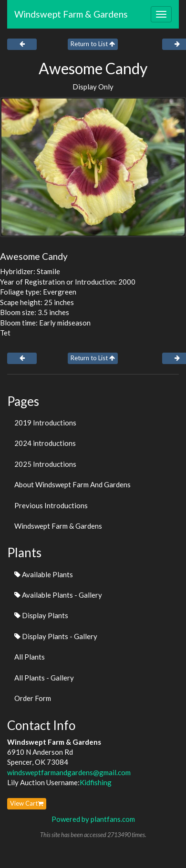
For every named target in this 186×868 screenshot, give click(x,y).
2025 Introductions (45, 464)
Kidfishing (96, 782)
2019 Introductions (45, 423)
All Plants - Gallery (44, 678)
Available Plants (44, 574)
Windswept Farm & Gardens (71, 14)
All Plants (30, 657)
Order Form (33, 698)
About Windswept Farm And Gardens (72, 484)
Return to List (93, 44)
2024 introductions (45, 443)
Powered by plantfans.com (93, 819)
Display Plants (41, 615)
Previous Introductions (51, 505)
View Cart (27, 803)
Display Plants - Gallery (56, 636)
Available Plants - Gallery (58, 595)
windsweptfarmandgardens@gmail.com (69, 772)
